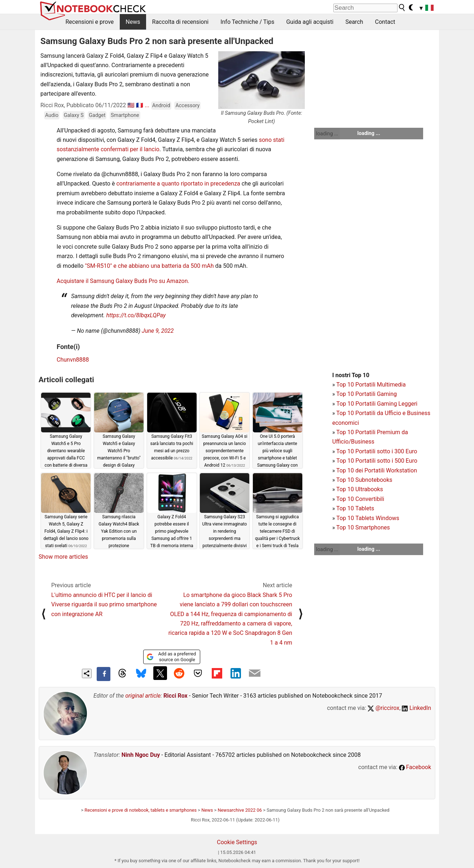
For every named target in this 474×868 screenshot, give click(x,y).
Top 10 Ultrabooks (360, 489)
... (147, 105)
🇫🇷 (140, 105)
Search (354, 22)
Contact (385, 22)
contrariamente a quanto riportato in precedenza (178, 184)
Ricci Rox (175, 696)
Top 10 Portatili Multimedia (371, 385)
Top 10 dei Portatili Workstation (377, 470)
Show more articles (63, 557)
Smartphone (125, 115)
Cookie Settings (237, 842)
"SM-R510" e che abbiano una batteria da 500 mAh (149, 266)
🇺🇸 (131, 105)
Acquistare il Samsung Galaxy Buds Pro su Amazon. (123, 281)
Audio (52, 115)
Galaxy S (74, 115)
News (133, 22)
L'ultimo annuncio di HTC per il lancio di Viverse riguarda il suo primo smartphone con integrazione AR (104, 605)
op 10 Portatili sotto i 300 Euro (378, 451)
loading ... (327, 134)
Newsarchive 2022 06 (240, 810)
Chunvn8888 (73, 360)
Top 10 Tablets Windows (368, 518)
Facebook (415, 767)
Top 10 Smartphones (363, 527)
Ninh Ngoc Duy (141, 755)
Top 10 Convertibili (360, 499)
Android (161, 106)
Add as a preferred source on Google (171, 657)
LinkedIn (416, 708)
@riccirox (383, 708)
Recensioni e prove (90, 22)
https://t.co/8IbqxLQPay (136, 315)
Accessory (187, 106)
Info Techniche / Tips (247, 22)
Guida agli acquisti (310, 22)
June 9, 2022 (158, 331)
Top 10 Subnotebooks (364, 480)
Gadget (97, 115)
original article (143, 696)
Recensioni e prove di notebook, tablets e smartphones (141, 810)
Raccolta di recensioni (181, 22)
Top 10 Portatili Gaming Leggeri (377, 404)
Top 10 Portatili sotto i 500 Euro (377, 461)
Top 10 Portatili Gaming (367, 394)
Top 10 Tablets (355, 508)
